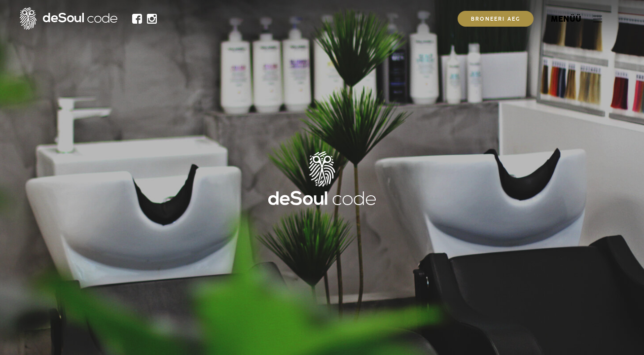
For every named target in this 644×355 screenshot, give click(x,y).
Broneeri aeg (496, 19)
